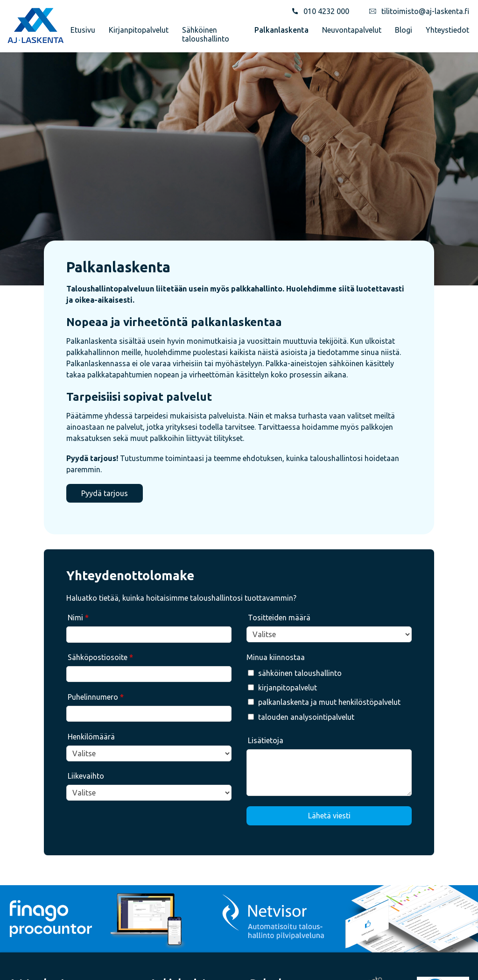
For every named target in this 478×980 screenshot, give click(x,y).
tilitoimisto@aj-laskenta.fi (425, 11)
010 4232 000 (326, 11)
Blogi (404, 30)
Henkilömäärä (91, 737)
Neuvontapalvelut (352, 30)
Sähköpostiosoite (100, 657)
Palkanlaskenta (281, 30)
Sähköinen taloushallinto (206, 34)
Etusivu (83, 30)
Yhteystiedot (447, 30)
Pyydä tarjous (105, 493)
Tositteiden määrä (279, 618)
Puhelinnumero (96, 697)
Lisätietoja (266, 740)
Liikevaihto (86, 776)
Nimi (78, 618)
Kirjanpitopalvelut (139, 30)
